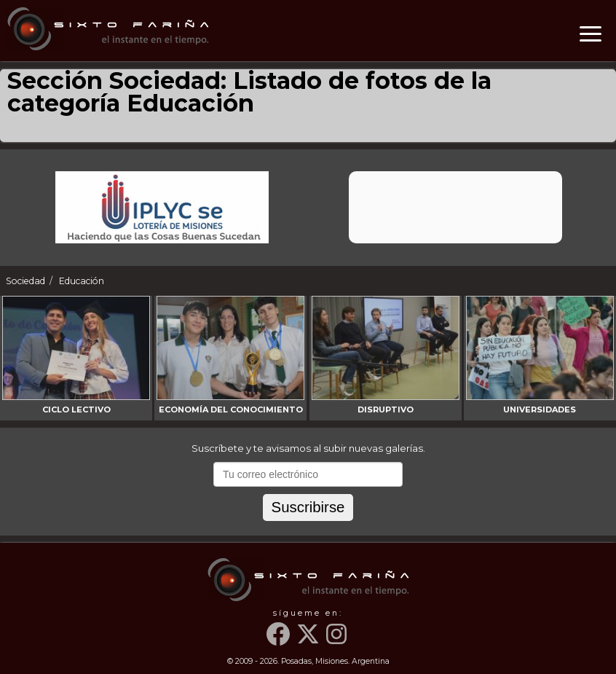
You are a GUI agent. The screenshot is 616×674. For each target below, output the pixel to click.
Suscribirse (308, 507)
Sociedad (25, 281)
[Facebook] (280, 640)
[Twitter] (310, 640)
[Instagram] (338, 640)
